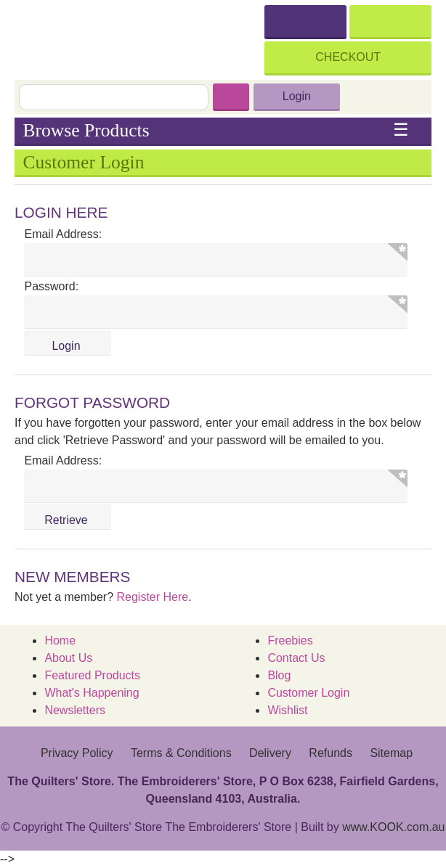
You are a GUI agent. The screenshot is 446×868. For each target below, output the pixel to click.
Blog (279, 675)
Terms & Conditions (181, 753)
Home (60, 640)
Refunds (331, 753)
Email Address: (63, 234)
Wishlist (287, 710)
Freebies (290, 640)
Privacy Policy (77, 753)
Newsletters (75, 710)
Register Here (153, 597)
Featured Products (92, 675)
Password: (51, 286)
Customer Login (308, 693)
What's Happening (92, 693)
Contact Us (296, 658)
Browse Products (215, 131)
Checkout (348, 57)
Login (297, 96)
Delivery (270, 753)
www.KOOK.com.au (393, 827)
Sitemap (391, 753)
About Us (68, 658)
